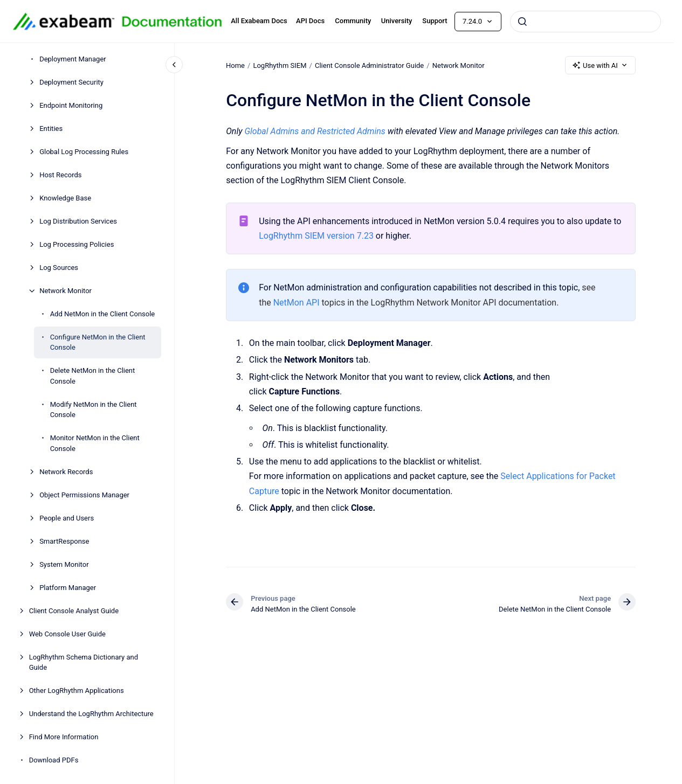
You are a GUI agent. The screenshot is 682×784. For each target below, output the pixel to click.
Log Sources (59, 268)
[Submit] (522, 22)
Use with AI (600, 65)
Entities (51, 129)
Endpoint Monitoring (71, 105)
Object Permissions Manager (84, 495)
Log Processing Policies (77, 244)
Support (435, 21)
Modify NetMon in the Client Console (94, 410)
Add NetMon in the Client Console (103, 314)
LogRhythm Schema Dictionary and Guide (84, 662)
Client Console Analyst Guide (74, 611)
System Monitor (64, 564)
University (397, 21)
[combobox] (585, 22)
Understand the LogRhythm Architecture (91, 714)
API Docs (310, 21)
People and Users (67, 518)
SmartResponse (64, 541)
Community (353, 21)
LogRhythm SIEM (280, 65)
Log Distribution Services (78, 221)
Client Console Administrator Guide (369, 65)
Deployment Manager (73, 59)
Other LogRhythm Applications (77, 691)
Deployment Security (71, 82)
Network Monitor (66, 291)
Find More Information (64, 737)
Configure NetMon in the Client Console (98, 342)
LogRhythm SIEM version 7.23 (316, 236)
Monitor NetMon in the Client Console (95, 443)
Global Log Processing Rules (84, 152)
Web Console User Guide (67, 634)
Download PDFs (54, 760)
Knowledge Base (65, 198)
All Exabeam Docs (259, 21)
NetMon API (296, 303)
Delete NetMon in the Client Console (93, 376)
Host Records (60, 175)
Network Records (66, 472)
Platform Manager (68, 588)
